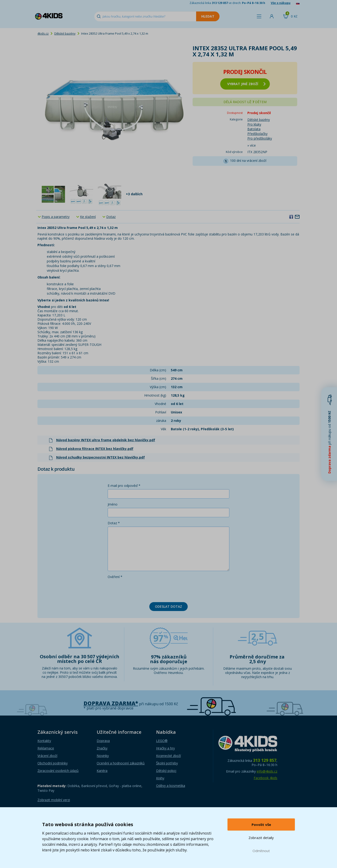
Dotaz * (114, 523)
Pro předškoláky (260, 138)
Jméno (113, 504)
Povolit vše (261, 825)
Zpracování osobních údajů (58, 771)
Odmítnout (261, 851)
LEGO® (162, 741)
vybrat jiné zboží (246, 84)
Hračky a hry (165, 748)
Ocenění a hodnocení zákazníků (121, 763)
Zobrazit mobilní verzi (54, 800)
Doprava (103, 741)
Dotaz (111, 217)
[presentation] (143, 590)
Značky (102, 748)
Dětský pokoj (166, 771)
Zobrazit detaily (261, 838)
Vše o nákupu (281, 3)
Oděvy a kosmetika (171, 786)
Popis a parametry (56, 217)
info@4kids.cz (267, 771)
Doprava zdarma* (111, 703)
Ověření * (115, 577)
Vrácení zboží (47, 756)
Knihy (160, 778)
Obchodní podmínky (53, 763)
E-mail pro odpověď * (124, 486)
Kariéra (102, 771)
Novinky (103, 756)
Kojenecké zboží (168, 756)
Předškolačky (257, 134)
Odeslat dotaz (168, 606)
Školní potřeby (167, 763)
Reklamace (46, 748)
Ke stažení (88, 217)
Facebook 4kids (266, 778)
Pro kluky (254, 124)
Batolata (254, 129)
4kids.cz (43, 33)
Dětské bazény (65, 33)
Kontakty (44, 741)
